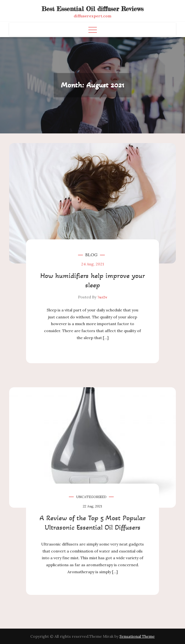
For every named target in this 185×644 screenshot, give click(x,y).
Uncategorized (91, 497)
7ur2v (102, 297)
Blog (91, 255)
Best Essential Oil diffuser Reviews (93, 9)
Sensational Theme (137, 636)
